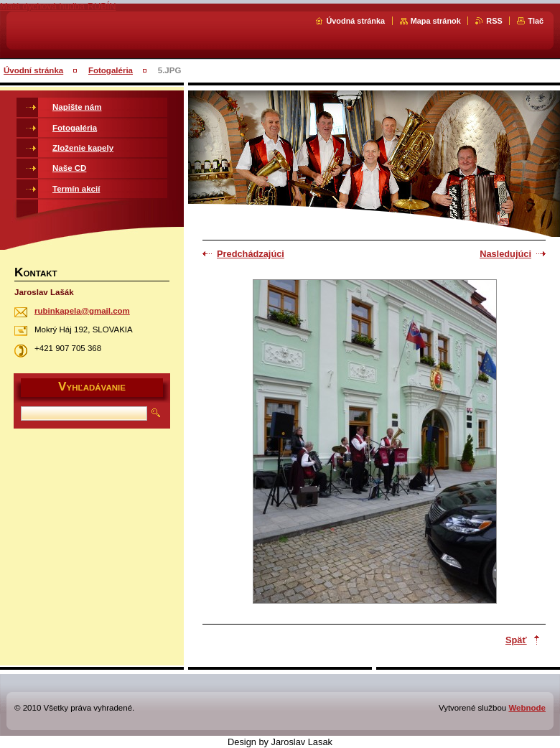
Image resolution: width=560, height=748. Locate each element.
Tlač (536, 21)
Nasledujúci (505, 254)
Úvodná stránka (355, 21)
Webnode (527, 708)
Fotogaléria (111, 70)
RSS (494, 21)
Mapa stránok (436, 21)
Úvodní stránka (33, 70)
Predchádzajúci (251, 254)
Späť (516, 640)
